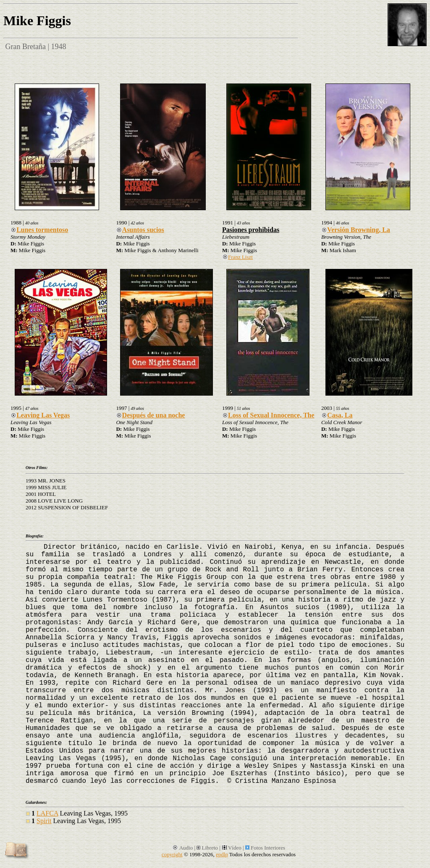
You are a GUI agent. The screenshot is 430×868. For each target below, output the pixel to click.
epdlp (222, 854)
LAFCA (47, 813)
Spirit (44, 821)
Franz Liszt (237, 257)
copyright (172, 854)
